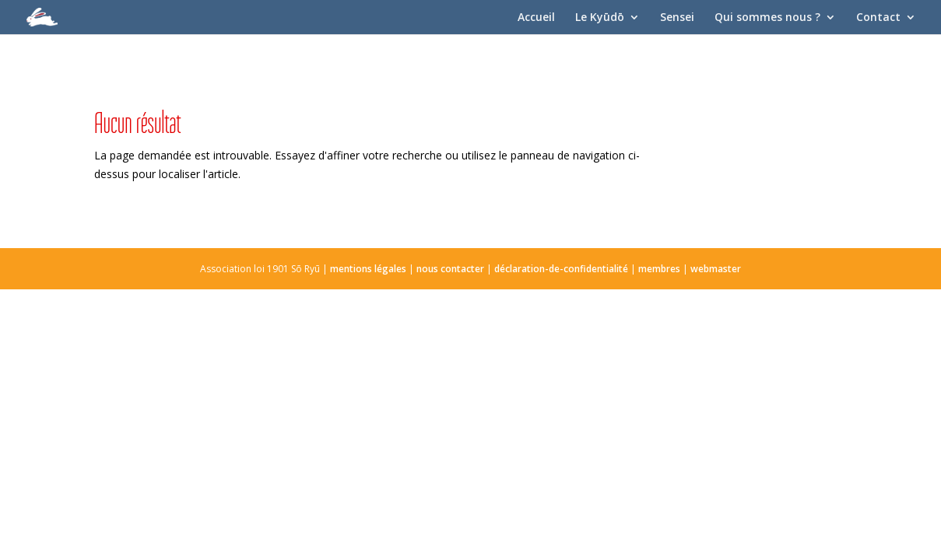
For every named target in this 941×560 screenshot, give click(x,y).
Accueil (536, 18)
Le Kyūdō (600, 18)
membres (659, 269)
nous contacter (450, 269)
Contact (878, 18)
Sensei (677, 18)
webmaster (716, 269)
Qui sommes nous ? (767, 18)
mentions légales (368, 269)
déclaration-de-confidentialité (561, 269)
